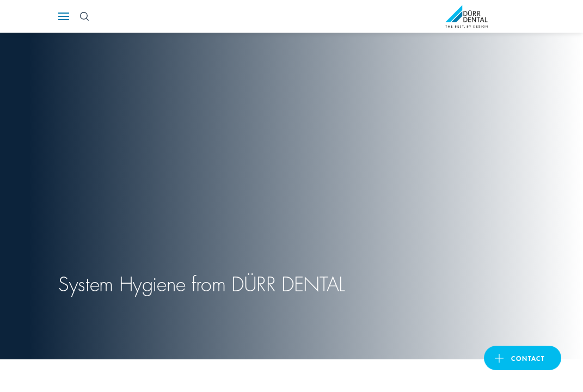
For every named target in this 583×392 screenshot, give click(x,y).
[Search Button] (84, 16)
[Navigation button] (64, 16)
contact (528, 358)
